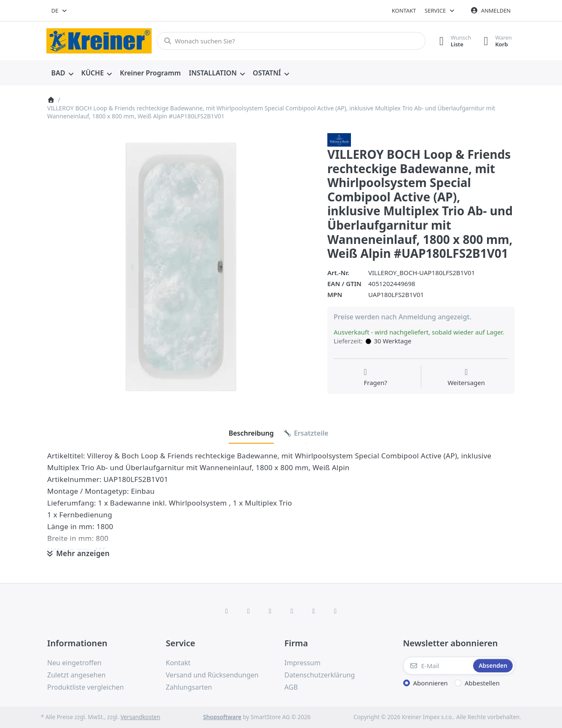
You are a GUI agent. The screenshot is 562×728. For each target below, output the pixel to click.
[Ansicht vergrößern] (181, 267)
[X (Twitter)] (249, 611)
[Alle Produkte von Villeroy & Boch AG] (339, 139)
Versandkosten (140, 717)
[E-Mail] (438, 666)
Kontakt (404, 11)
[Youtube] (314, 611)
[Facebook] (227, 611)
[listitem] (181, 267)
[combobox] (60, 11)
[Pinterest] (335, 611)
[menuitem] (62, 73)
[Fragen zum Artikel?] (375, 377)
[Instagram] (270, 611)
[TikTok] (292, 611)
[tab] (251, 433)
